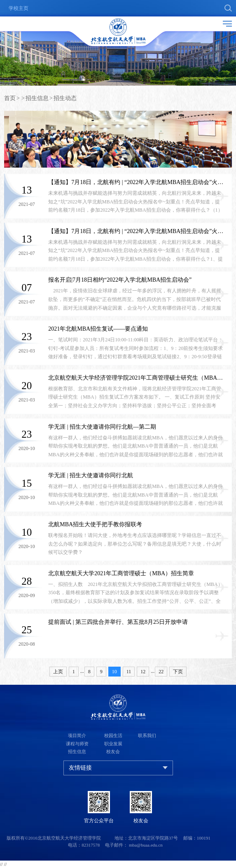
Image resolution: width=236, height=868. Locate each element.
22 (161, 672)
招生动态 (65, 98)
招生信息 (37, 98)
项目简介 (77, 735)
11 (129, 672)
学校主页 (19, 8)
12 (143, 672)
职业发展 (113, 744)
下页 (178, 672)
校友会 (113, 751)
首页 (10, 98)
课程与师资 (77, 744)
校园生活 (113, 735)
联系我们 (147, 735)
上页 (58, 672)
